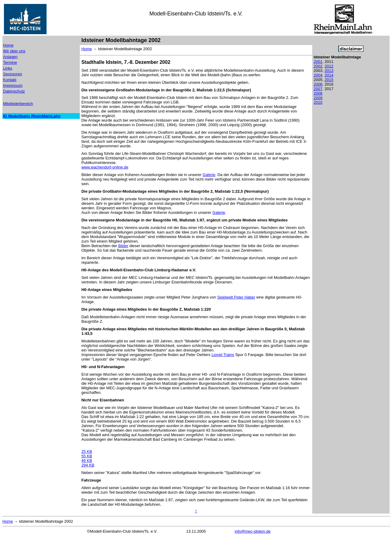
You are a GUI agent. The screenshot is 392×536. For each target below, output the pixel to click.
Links (8, 68)
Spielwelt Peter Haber (236, 297)
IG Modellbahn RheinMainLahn (32, 116)
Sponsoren (13, 74)
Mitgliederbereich (18, 104)
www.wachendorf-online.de (105, 167)
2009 (318, 98)
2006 (318, 84)
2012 (329, 66)
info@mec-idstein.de (253, 531)
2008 (318, 93)
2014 (329, 75)
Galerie (209, 175)
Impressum (13, 85)
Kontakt (10, 80)
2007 (318, 89)
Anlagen (10, 57)
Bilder (123, 246)
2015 (329, 80)
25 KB (87, 451)
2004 (318, 75)
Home (8, 45)
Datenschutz (14, 91)
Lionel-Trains (223, 355)
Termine (10, 62)
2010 (318, 102)
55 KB (87, 456)
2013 (329, 71)
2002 (318, 66)
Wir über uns (14, 51)
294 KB (88, 465)
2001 (318, 62)
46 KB (87, 461)
